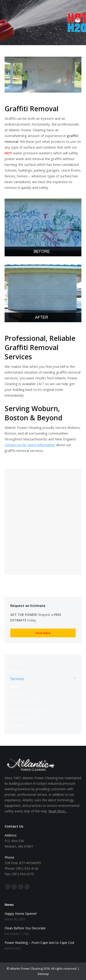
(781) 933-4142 (27, 868)
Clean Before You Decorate (25, 928)
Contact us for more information (30, 445)
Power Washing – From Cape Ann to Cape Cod (39, 943)
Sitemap (43, 974)
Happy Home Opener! (21, 914)
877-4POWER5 (30, 863)
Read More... (58, 811)
